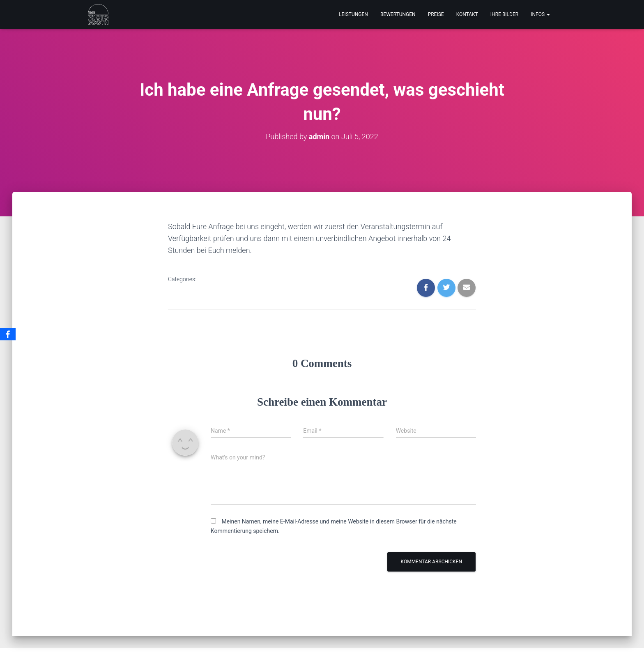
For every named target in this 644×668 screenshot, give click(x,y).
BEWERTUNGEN (398, 14)
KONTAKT (467, 14)
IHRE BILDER (504, 14)
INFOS (540, 14)
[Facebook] (8, 334)
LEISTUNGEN (353, 14)
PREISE (436, 14)
